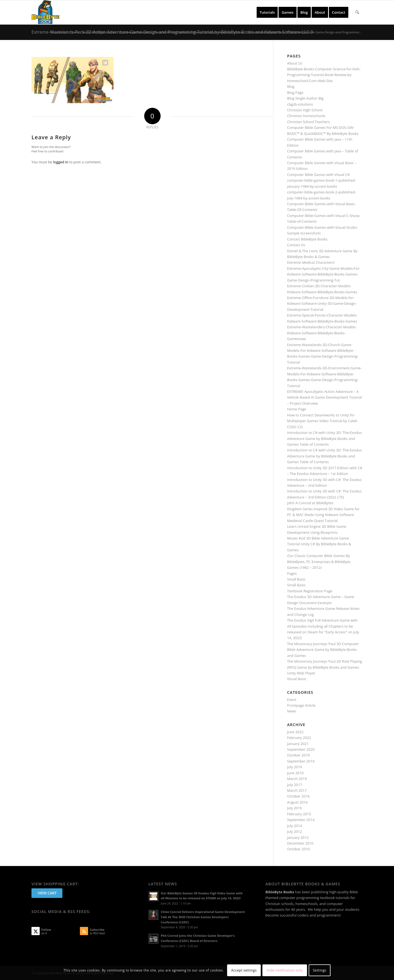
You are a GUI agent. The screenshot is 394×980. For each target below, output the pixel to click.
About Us (295, 63)
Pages (292, 573)
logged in (61, 162)
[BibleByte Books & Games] (45, 12)
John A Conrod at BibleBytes (310, 503)
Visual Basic (297, 679)
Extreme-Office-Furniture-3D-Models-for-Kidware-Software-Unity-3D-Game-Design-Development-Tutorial (322, 304)
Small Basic (296, 579)
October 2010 (298, 849)
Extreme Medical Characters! (311, 262)
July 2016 (294, 808)
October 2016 (298, 796)
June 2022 (295, 732)
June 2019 (295, 773)
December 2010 (300, 843)
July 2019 (294, 767)
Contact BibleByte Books (307, 239)
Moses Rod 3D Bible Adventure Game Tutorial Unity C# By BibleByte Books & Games (319, 544)
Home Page (297, 409)
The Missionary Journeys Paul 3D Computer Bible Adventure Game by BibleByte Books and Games (323, 650)
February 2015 (299, 814)
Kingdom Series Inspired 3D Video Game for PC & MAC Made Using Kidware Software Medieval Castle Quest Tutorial (323, 515)
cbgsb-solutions (300, 104)
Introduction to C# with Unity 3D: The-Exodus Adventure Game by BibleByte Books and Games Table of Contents (324, 438)
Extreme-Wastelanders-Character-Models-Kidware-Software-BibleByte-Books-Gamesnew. (322, 333)
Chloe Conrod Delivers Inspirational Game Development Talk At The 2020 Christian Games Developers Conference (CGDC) (203, 917)
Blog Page (295, 92)
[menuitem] (267, 12)
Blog (291, 86)
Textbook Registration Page (310, 591)
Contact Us (296, 245)
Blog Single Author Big (305, 98)
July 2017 (294, 785)
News (292, 711)
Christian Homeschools (306, 116)
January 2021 (298, 744)
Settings (319, 970)
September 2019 (301, 761)
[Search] (357, 12)
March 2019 (297, 779)
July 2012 (294, 831)
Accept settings (244, 970)
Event (292, 700)
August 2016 (297, 802)
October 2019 (298, 755)
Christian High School (305, 110)
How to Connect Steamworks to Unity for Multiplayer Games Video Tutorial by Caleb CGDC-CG (322, 421)
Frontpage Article (301, 705)
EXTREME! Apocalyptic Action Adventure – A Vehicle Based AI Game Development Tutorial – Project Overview (324, 397)
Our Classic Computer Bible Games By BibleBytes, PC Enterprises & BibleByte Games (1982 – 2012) (319, 562)
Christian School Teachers (308, 122)
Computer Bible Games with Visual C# (318, 175)
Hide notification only (285, 970)
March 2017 (297, 790)
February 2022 (299, 738)
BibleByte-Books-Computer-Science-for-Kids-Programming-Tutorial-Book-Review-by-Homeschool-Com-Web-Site (324, 75)
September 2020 (301, 749)
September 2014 (301, 820)
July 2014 (294, 826)
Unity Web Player (301, 673)
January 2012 (298, 837)
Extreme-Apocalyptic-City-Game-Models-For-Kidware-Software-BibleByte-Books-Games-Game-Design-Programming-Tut (324, 274)
